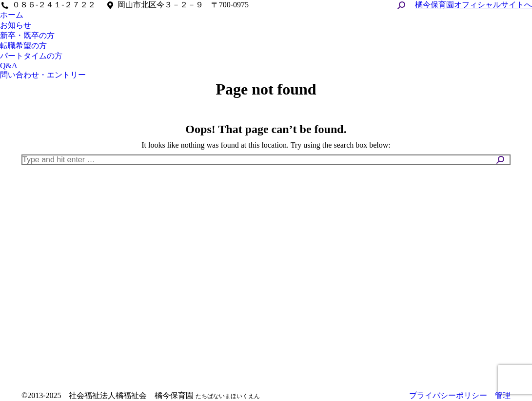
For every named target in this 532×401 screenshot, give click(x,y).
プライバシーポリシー (448, 395)
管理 (503, 395)
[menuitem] (12, 15)
